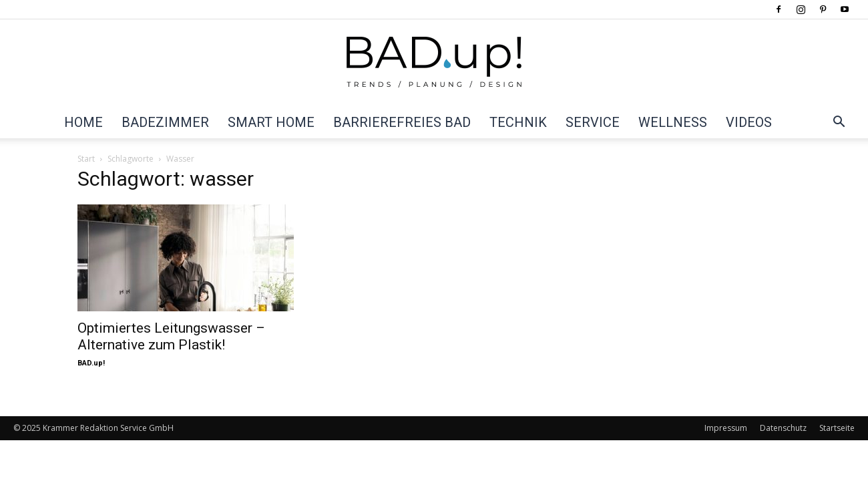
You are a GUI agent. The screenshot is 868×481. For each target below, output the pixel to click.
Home (83, 122)
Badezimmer (165, 122)
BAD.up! (91, 363)
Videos (749, 122)
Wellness (673, 122)
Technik (518, 122)
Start (86, 159)
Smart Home (271, 122)
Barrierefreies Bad (402, 122)
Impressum (726, 428)
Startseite (837, 428)
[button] (839, 123)
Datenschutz (783, 428)
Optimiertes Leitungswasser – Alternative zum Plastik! (171, 336)
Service (593, 122)
